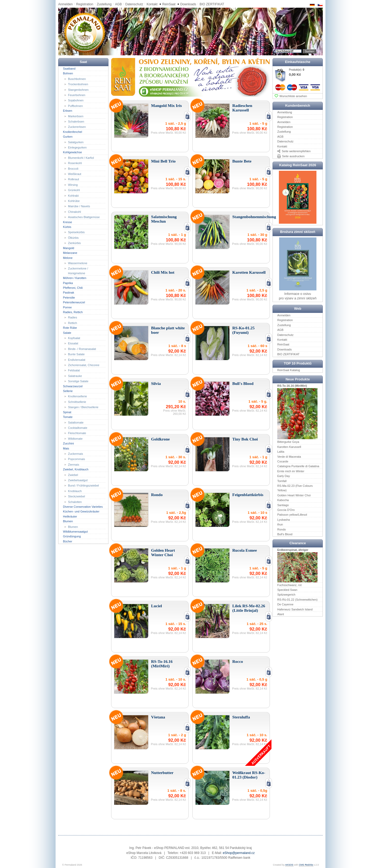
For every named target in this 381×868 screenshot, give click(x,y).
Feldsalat (74, 370)
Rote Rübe (70, 328)
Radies (72, 317)
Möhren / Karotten (75, 278)
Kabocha (283, 500)
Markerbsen (76, 116)
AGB (119, 4)
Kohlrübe (74, 201)
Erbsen (68, 111)
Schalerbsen (76, 122)
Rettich (72, 323)
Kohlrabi (73, 195)
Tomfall (282, 481)
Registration (85, 4)
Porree (67, 307)
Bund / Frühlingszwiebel (83, 485)
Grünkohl (74, 190)
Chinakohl (74, 212)
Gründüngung (72, 536)
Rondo (282, 529)
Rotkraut (74, 179)
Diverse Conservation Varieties (83, 507)
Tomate (68, 417)
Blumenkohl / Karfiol (81, 158)
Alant (281, 614)
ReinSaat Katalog (289, 370)
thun (280, 524)
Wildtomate (75, 439)
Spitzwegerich (286, 595)
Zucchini (68, 443)
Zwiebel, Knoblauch (76, 469)
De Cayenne (285, 604)
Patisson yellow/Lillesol (292, 515)
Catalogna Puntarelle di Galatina (298, 466)
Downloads (188, 4)
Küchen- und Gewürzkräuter (81, 511)
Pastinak (69, 293)
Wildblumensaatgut (75, 532)
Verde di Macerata (289, 456)
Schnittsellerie (77, 402)
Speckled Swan (287, 590)
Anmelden (65, 4)
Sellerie (68, 391)
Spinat (67, 412)
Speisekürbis (76, 232)
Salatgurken (76, 142)
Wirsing (73, 185)
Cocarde (283, 461)
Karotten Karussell (289, 447)
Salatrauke (75, 376)
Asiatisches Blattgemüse (84, 217)
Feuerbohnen (77, 95)
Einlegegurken (77, 147)
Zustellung (104, 4)
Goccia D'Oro (286, 510)
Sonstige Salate (78, 381)
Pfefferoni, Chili (73, 288)
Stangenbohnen (78, 89)
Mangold (69, 248)
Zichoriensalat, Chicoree (84, 365)
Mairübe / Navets (79, 206)
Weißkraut (75, 174)
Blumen (68, 521)
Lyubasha (284, 520)
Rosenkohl (75, 163)
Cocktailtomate (78, 428)
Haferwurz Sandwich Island (295, 609)
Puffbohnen (75, 106)
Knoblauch (75, 491)
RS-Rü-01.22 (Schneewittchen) (297, 600)
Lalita (281, 452)
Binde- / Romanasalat (82, 349)
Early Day (284, 476)
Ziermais (74, 465)
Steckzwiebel (76, 496)
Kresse (67, 222)
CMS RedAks (306, 865)
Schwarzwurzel (73, 386)
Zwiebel (73, 475)
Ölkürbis (73, 238)
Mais (66, 448)
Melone (68, 258)
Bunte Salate (76, 354)
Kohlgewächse (72, 152)
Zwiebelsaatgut (78, 480)
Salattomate (76, 422)
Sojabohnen (76, 100)
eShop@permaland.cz (239, 853)
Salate (67, 332)
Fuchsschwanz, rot (289, 585)
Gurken (68, 137)
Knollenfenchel (72, 132)
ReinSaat (169, 4)
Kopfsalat (74, 338)
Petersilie (69, 298)
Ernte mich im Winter (291, 471)
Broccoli (73, 168)
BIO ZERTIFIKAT (212, 4)
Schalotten (75, 502)
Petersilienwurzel (74, 302)
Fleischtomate (77, 433)
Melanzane (70, 253)
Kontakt (152, 4)
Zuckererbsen (77, 127)
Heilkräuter (70, 516)
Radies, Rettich (73, 312)
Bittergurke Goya (288, 442)
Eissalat (73, 343)
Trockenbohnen (78, 84)
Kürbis (67, 227)
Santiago (283, 505)
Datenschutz (134, 4)
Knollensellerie (78, 396)
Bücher (68, 541)
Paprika (68, 283)
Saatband (69, 69)
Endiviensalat (77, 359)
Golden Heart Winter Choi (294, 495)
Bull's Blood (285, 534)
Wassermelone (78, 263)
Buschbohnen (77, 79)
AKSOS (289, 865)
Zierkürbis (74, 243)
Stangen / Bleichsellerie (83, 407)
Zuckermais (76, 454)
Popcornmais (76, 459)
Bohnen (68, 73)
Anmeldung (285, 112)
